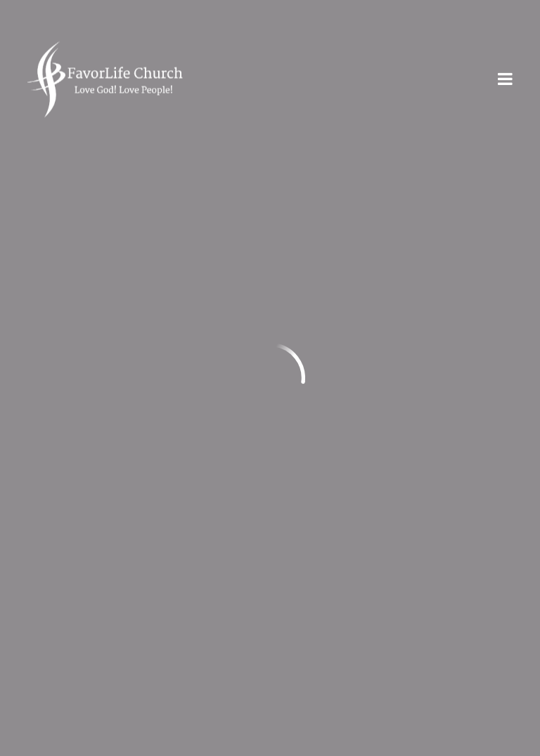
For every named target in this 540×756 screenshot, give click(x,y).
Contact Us (261, 602)
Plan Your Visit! (270, 655)
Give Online (215, 434)
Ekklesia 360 (484, 745)
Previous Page (86, 170)
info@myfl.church (79, 297)
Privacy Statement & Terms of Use (123, 602)
